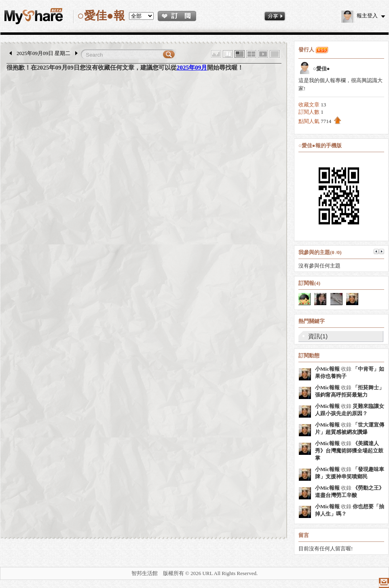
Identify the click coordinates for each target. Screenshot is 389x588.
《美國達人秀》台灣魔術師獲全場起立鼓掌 (349, 451)
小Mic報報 (327, 369)
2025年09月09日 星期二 (43, 53)
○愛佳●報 (101, 16)
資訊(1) (318, 336)
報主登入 (359, 16)
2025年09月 (192, 67)
